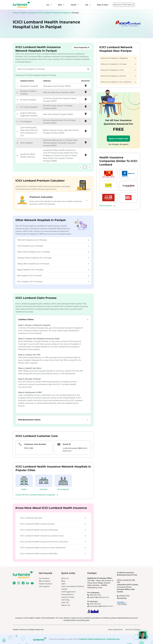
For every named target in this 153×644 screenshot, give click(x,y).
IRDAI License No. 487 (126, 580)
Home (16, 13)
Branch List (66, 605)
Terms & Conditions (133, 630)
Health (74, 5)
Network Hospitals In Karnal (118, 76)
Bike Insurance (45, 581)
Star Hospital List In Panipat (53, 282)
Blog (63, 581)
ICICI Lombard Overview (53, 518)
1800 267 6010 (95, 595)
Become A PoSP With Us (124, 5)
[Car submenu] (50, 5)
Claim (63, 584)
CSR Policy (66, 600)
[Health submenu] (78, 5)
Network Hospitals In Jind (118, 70)
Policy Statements (115, 630)
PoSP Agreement (68, 592)
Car (48, 5)
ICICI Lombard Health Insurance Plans (53, 524)
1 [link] (85, 167)
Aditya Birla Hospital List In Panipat (53, 264)
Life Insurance (44, 586)
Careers (64, 589)
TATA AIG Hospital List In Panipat (53, 240)
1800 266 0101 (95, 604)
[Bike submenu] (63, 5)
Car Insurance (44, 578)
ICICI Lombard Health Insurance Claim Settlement (53, 548)
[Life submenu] (89, 5)
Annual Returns (67, 594)
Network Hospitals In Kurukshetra (118, 82)
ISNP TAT (65, 603)
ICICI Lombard (45, 13)
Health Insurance (28, 13)
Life (87, 5)
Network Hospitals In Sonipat (118, 64)
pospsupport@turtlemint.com (101, 606)
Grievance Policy (68, 597)
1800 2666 (29, 448)
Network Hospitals (62, 13)
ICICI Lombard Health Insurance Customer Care (53, 536)
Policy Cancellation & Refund (73, 586)
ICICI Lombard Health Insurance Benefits (53, 554)
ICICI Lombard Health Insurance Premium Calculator (53, 542)
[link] (80, 167)
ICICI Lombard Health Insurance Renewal (53, 530)
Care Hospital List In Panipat (53, 246)
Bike (60, 5)
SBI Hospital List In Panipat (53, 276)
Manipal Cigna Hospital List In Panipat (53, 258)
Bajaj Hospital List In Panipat (53, 270)
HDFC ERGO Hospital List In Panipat (53, 252)
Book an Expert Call (118, 139)
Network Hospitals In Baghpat (118, 58)
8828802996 (124, 596)
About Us (65, 578)
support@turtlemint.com (99, 597)
